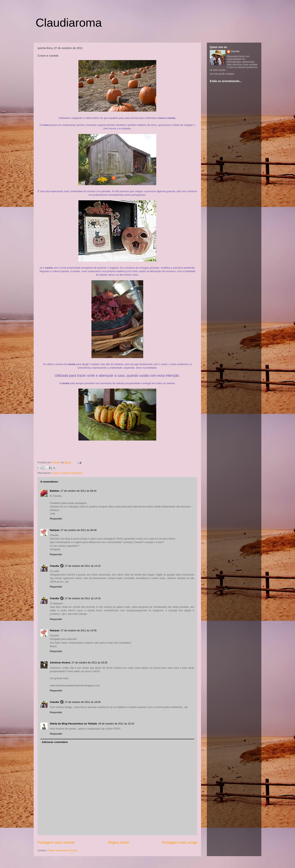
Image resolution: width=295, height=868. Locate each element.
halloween (77, 473)
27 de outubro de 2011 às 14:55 (79, 630)
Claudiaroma (69, 23)
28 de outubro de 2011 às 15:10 (116, 724)
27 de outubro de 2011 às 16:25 (90, 663)
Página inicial (118, 843)
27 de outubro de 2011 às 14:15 (83, 598)
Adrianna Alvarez (60, 663)
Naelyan (55, 530)
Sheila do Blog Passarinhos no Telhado (73, 724)
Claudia (57, 462)
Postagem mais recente (56, 843)
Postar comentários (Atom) (63, 850)
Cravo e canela (61, 473)
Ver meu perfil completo (222, 74)
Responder (56, 519)
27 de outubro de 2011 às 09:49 (79, 530)
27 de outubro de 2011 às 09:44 (78, 491)
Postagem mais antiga (180, 843)
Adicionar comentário (55, 742)
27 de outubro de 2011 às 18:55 (83, 702)
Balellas (55, 491)
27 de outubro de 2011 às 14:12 (83, 566)
